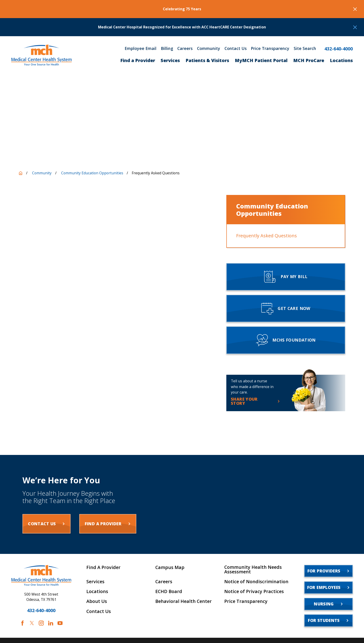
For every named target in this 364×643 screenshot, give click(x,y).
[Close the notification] (355, 9)
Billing (167, 49)
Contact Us (236, 49)
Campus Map (170, 567)
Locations (97, 591)
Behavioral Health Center (183, 601)
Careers (185, 49)
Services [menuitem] (170, 60)
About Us (97, 601)
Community (209, 49)
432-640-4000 (339, 49)
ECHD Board (169, 591)
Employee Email (141, 49)
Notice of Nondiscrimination (256, 582)
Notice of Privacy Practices (254, 591)
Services (95, 582)
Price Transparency (270, 49)
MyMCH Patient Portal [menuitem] (261, 60)
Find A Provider (103, 567)
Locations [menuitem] (341, 60)
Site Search (305, 49)
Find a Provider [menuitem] (138, 60)
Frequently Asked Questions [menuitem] (267, 236)
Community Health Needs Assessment (253, 569)
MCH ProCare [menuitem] (309, 60)
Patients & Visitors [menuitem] (207, 60)
